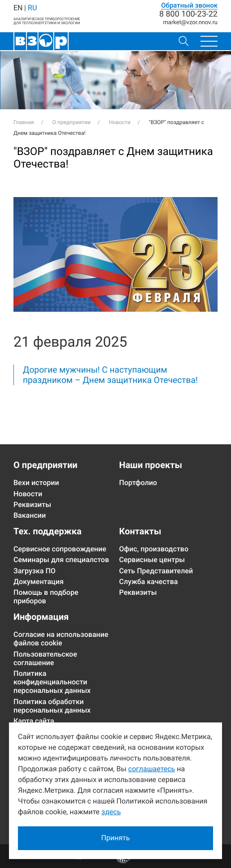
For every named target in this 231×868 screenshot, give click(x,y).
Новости (28, 494)
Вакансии (30, 515)
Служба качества (149, 582)
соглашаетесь (152, 769)
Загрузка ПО (35, 571)
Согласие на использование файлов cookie (61, 639)
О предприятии (46, 465)
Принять (115, 838)
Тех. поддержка (48, 531)
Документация (39, 582)
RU (32, 8)
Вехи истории (36, 483)
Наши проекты (151, 465)
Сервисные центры (152, 560)
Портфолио (138, 483)
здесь (111, 812)
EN (18, 8)
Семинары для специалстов (61, 560)
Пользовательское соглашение (45, 658)
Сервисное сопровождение (60, 549)
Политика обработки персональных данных (52, 706)
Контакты (140, 531)
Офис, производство (154, 549)
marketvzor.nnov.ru (190, 23)
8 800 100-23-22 (188, 14)
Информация (41, 617)
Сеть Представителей (156, 571)
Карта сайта (34, 721)
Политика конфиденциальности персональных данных (52, 682)
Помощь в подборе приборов (46, 597)
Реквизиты (32, 505)
